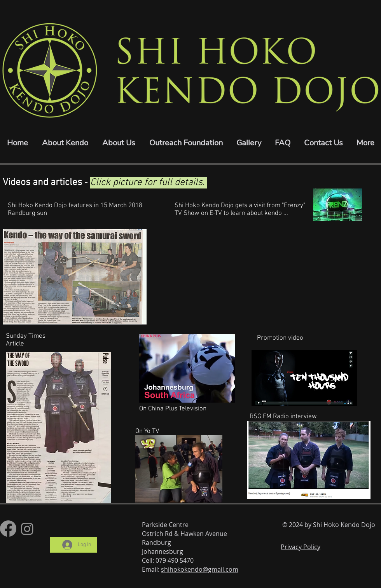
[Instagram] (27, 529)
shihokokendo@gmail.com (200, 569)
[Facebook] (8, 529)
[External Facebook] (258, 277)
